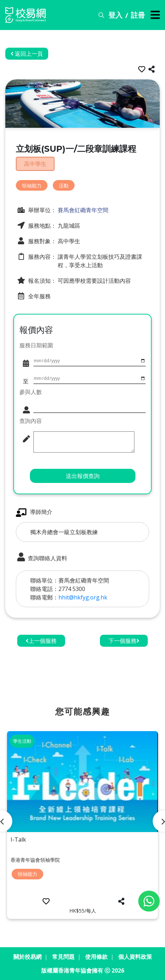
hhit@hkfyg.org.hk (83, 597)
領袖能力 (32, 186)
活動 (64, 186)
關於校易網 (27, 957)
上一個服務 (41, 641)
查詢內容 (31, 421)
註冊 (138, 15)
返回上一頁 (27, 54)
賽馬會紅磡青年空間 (82, 210)
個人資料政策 (135, 957)
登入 (115, 15)
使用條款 (96, 957)
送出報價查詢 (83, 476)
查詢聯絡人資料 (42, 557)
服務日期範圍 (36, 345)
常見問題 (63, 957)
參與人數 (31, 392)
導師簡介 (34, 512)
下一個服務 (124, 641)
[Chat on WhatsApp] (149, 901)
